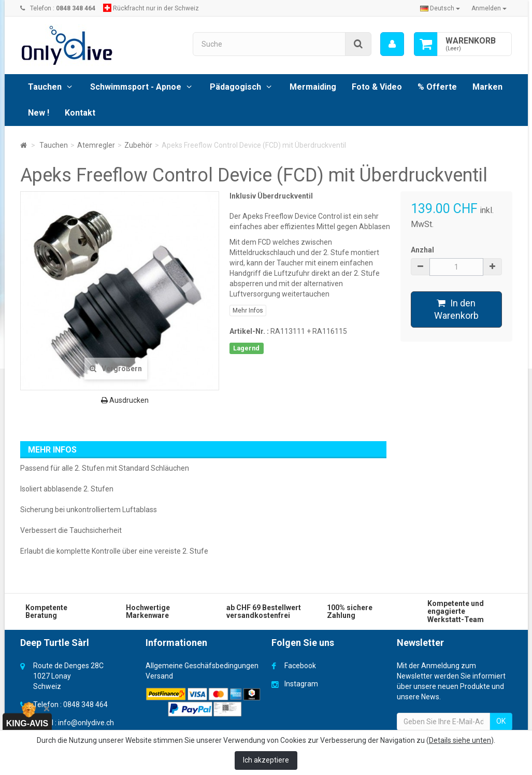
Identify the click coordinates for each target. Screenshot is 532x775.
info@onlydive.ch (86, 723)
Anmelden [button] (489, 8)
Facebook (300, 666)
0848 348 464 (85, 704)
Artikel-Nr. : (249, 331)
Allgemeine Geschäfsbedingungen (202, 666)
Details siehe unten (460, 740)
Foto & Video (377, 87)
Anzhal (422, 250)
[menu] (392, 44)
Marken (487, 87)
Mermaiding (313, 87)
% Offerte (437, 87)
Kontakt (80, 113)
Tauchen (45, 87)
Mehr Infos (248, 311)
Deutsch (440, 8)
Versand (159, 676)
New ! (39, 113)
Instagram (301, 684)
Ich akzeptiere (266, 760)
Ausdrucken (125, 400)
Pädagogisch (235, 87)
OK (501, 721)
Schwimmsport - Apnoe (136, 87)
